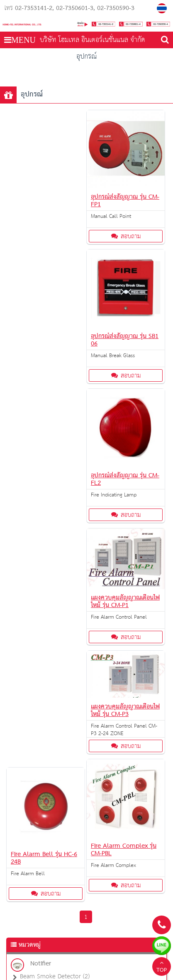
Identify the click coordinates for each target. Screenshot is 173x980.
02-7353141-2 (34, 8)
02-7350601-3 (75, 8)
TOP (162, 968)
